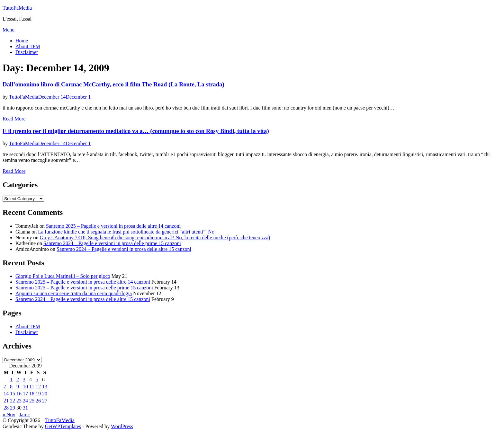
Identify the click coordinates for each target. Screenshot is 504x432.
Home (22, 41)
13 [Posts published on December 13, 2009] (45, 387)
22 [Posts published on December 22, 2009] (13, 401)
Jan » (25, 414)
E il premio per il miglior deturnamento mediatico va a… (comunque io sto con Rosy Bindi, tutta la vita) (136, 131)
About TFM (28, 46)
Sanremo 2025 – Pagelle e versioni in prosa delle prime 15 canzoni (84, 288)
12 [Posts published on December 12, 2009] (38, 387)
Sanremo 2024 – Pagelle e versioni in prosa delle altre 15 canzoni (124, 249)
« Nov (9, 414)
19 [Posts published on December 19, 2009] (38, 394)
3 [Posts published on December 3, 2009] (24, 379)
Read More (14, 119)
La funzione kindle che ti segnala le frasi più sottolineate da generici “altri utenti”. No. (127, 232)
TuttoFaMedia (17, 8)
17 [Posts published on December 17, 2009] (25, 394)
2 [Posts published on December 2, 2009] (18, 379)
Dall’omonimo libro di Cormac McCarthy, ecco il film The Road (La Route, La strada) (113, 84)
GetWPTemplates (63, 426)
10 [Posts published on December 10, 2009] (25, 387)
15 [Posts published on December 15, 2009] (13, 394)
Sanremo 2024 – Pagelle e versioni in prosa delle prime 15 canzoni (112, 243)
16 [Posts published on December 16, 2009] (19, 394)
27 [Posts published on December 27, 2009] (45, 401)
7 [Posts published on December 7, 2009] (5, 387)
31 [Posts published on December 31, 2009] (25, 408)
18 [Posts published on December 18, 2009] (32, 394)
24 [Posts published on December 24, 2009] (25, 401)
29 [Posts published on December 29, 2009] (13, 408)
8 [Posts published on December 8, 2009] (11, 387)
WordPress (122, 426)
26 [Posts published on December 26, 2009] (38, 401)
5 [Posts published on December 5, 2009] (37, 379)
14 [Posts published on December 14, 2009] (6, 394)
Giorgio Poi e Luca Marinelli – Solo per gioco (63, 276)
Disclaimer (27, 52)
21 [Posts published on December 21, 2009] (6, 401)
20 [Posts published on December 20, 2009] (45, 394)
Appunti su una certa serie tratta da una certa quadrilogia (74, 293)
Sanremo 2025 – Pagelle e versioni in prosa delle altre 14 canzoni (113, 226)
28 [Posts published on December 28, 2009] (6, 408)
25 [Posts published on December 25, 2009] (32, 401)
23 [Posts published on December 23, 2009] (19, 401)
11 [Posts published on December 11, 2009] (32, 387)
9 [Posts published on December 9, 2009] (18, 387)
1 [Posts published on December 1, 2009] (11, 379)
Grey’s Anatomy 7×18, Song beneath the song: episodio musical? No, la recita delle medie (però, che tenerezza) (155, 238)
